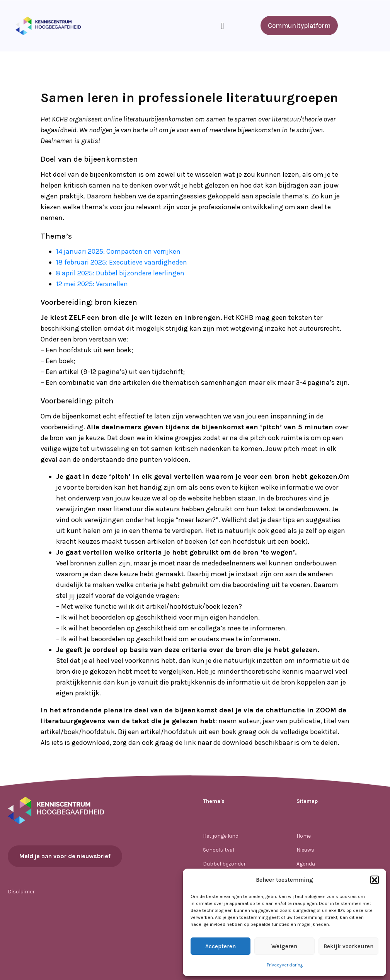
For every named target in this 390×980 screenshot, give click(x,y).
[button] (375, 880)
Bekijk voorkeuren (348, 946)
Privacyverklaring (285, 965)
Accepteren (221, 946)
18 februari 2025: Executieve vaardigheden (122, 262)
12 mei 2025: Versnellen (92, 284)
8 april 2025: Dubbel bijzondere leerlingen (120, 273)
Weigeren (284, 946)
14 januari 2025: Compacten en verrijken (118, 251)
